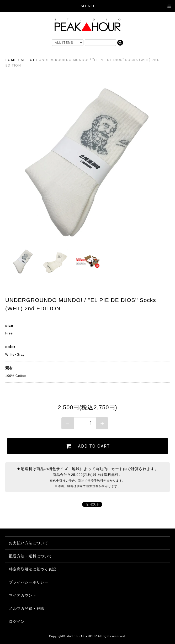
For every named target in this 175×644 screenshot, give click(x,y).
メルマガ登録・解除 (27, 608)
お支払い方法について (29, 543)
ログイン (17, 621)
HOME (11, 60)
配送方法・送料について (31, 556)
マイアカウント (23, 595)
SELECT (28, 60)
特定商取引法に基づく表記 (33, 569)
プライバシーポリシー (29, 582)
